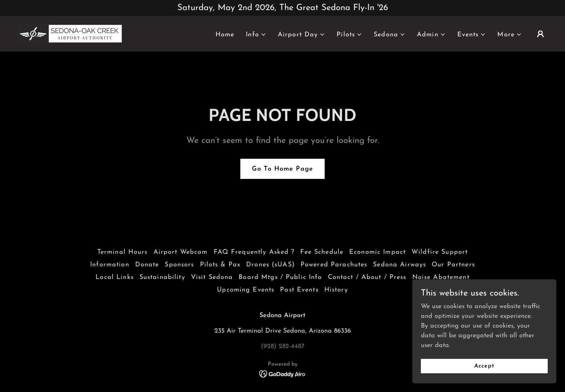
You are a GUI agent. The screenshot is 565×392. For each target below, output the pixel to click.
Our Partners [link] (453, 265)
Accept (484, 366)
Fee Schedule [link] (322, 252)
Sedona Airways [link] (399, 265)
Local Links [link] (114, 277)
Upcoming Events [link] (246, 290)
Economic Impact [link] (377, 252)
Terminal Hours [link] (123, 252)
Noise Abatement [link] (441, 277)
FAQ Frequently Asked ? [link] (254, 252)
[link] (70, 33)
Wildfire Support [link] (440, 252)
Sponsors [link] (179, 265)
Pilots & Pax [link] (220, 265)
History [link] (336, 290)
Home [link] (225, 35)
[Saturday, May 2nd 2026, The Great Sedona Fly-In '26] (282, 8)
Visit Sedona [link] (212, 277)
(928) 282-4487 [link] (283, 346)
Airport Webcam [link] (181, 252)
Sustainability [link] (162, 277)
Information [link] (110, 265)
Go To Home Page (282, 169)
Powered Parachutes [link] (334, 265)
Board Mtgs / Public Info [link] (280, 277)
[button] (256, 35)
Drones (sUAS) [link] (270, 265)
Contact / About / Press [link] (367, 277)
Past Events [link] (299, 290)
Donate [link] (147, 265)
